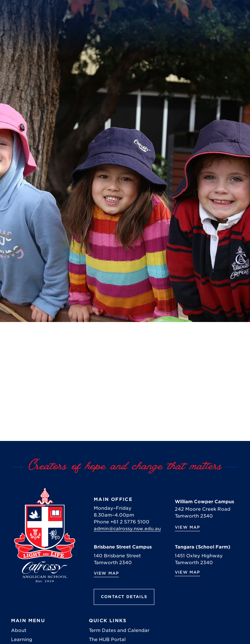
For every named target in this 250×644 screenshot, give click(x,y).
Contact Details (124, 597)
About (19, 630)
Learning (22, 639)
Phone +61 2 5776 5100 (122, 522)
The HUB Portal (107, 639)
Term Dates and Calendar (119, 630)
